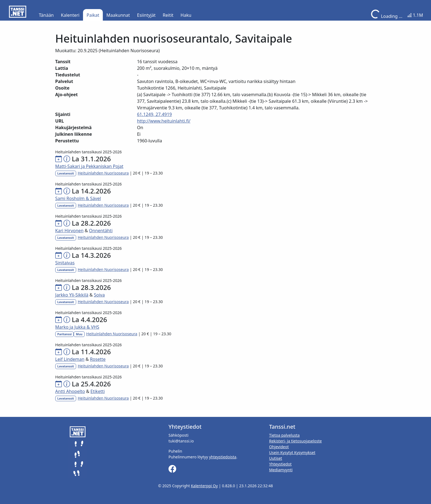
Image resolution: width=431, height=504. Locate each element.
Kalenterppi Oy (204, 486)
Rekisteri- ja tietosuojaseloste (295, 441)
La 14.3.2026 (91, 255)
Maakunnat (118, 15)
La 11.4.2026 (91, 352)
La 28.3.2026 (91, 287)
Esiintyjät (147, 15)
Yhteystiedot (280, 464)
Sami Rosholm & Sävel (78, 198)
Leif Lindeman (70, 359)
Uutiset (276, 458)
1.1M (415, 15)
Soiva (99, 295)
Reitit (168, 15)
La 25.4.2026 (91, 384)
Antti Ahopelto (70, 391)
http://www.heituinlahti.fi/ (164, 121)
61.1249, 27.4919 (154, 114)
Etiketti (98, 391)
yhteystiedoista (223, 457)
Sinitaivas (65, 263)
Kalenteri (70, 15)
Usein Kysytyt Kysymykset (292, 452)
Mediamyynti (281, 470)
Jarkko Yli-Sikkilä (72, 295)
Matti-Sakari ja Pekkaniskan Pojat (89, 166)
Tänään (46, 15)
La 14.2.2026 (91, 191)
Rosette (98, 359)
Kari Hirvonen (69, 231)
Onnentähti (101, 231)
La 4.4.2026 (89, 319)
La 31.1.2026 (91, 159)
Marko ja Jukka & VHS (77, 327)
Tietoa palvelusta (284, 435)
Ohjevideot (279, 447)
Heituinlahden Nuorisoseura (103, 173)
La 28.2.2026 (91, 223)
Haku (186, 15)
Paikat (93, 15)
